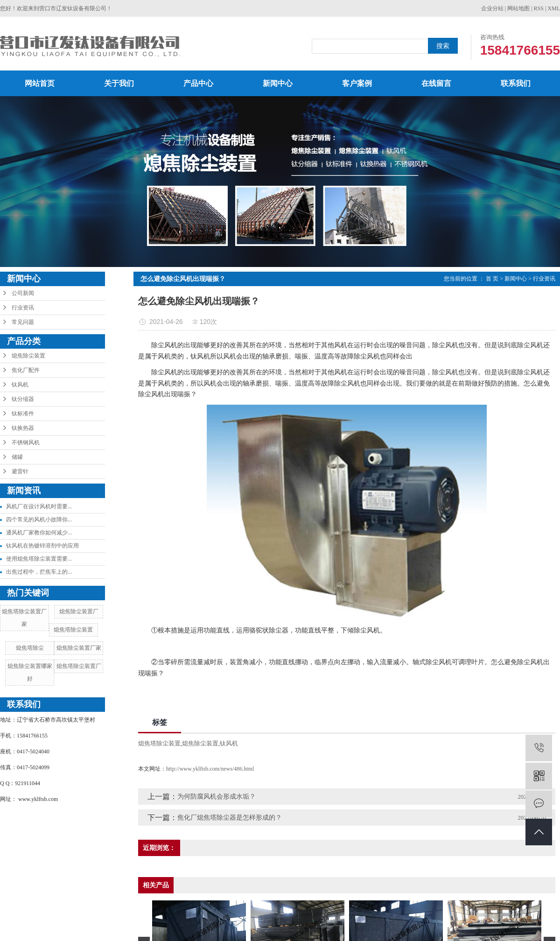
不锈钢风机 (26, 442)
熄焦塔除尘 (30, 648)
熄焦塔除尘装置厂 (79, 666)
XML (554, 8)
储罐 (17, 457)
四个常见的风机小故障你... (39, 520)
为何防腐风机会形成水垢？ (217, 797)
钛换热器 (23, 428)
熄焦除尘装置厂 (79, 611)
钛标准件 (23, 414)
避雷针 (20, 471)
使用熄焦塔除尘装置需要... (39, 559)
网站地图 (518, 8)
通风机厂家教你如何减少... (39, 533)
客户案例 (357, 83)
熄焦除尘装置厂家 (79, 648)
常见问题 (23, 322)
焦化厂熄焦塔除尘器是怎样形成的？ (230, 818)
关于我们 (119, 83)
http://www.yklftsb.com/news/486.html (210, 769)
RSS (539, 8)
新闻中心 (278, 83)
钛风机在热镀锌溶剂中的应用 (42, 546)
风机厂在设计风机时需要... (39, 506)
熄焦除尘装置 (28, 356)
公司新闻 (23, 293)
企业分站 (492, 8)
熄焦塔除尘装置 (73, 630)
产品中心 (198, 83)
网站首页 (40, 83)
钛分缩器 (23, 399)
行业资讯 (23, 308)
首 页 (492, 279)
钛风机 (20, 385)
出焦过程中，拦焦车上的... (39, 572)
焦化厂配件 (26, 370)
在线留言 (436, 83)
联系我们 (516, 83)
